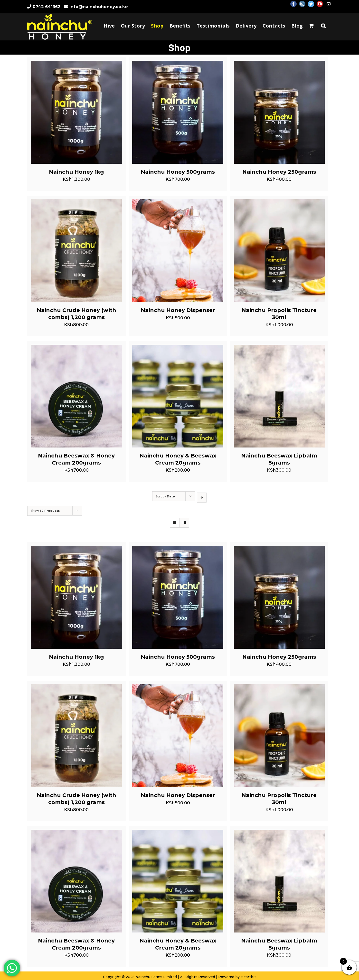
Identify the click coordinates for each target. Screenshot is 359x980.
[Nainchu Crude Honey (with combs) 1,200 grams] (76, 203)
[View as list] (184, 523)
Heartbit (248, 977)
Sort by (165, 496)
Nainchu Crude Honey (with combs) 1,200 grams (76, 314)
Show (45, 511)
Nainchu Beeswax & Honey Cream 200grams (76, 459)
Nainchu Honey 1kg (76, 172)
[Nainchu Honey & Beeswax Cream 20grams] (178, 348)
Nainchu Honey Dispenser (178, 310)
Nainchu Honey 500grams (178, 172)
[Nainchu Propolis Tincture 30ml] (279, 203)
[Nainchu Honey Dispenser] (178, 203)
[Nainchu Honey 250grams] (279, 64)
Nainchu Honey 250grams (279, 172)
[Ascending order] (202, 498)
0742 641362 (47, 7)
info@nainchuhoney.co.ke (99, 7)
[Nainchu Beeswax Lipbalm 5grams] (279, 348)
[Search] (323, 26)
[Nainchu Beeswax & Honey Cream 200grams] (76, 348)
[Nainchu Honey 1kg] (76, 64)
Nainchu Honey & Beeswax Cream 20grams (178, 459)
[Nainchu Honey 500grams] (178, 64)
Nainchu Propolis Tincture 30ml (279, 314)
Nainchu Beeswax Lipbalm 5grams (279, 459)
